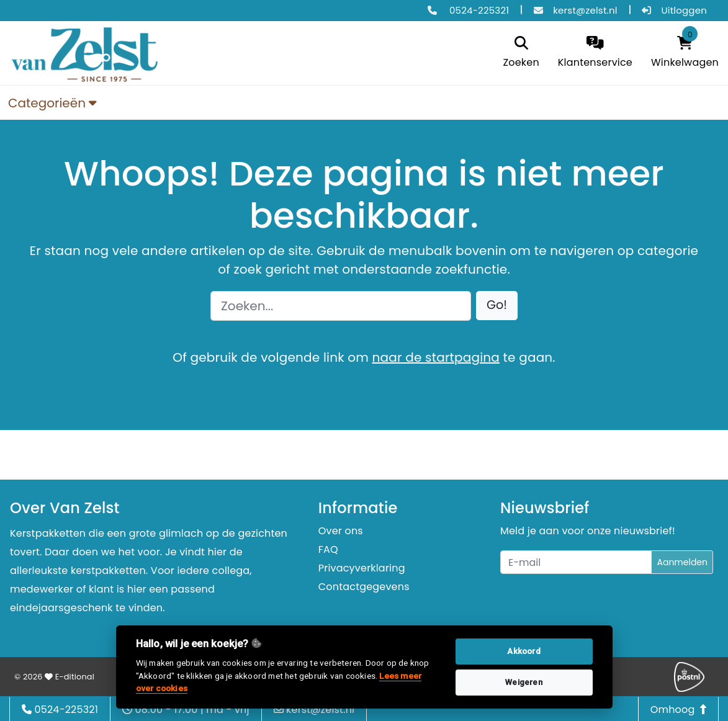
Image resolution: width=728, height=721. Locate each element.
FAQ (328, 549)
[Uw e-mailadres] (576, 562)
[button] (497, 306)
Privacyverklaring (362, 568)
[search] (521, 53)
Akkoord (524, 651)
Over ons (341, 531)
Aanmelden (682, 562)
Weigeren (524, 682)
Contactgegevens (364, 587)
